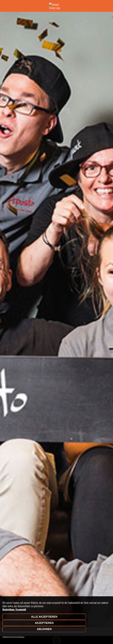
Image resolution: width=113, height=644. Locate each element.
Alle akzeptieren (44, 617)
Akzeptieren (44, 623)
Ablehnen (44, 629)
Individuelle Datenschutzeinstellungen (13, 637)
